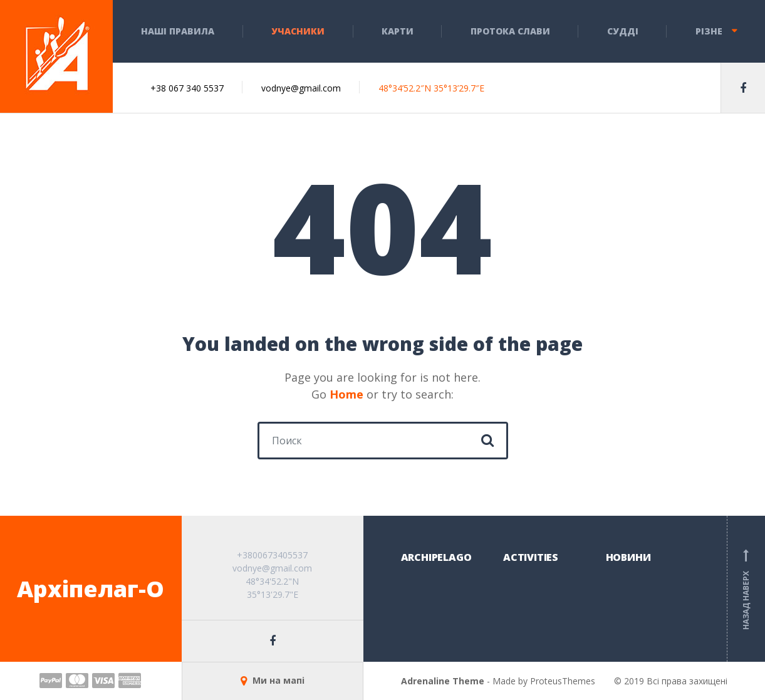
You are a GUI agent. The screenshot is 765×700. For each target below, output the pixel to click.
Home (346, 394)
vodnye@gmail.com (301, 88)
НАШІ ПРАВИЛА (178, 31)
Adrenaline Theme (443, 681)
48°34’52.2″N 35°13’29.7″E (431, 88)
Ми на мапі (273, 680)
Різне (709, 31)
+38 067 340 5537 (187, 88)
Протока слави (510, 31)
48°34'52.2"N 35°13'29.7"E (272, 588)
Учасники (298, 31)
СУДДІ (623, 31)
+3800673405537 (272, 555)
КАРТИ (398, 31)
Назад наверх (746, 589)
